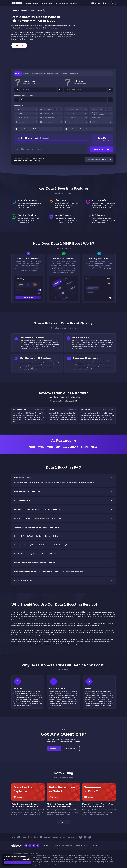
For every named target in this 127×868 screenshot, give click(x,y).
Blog (45, 845)
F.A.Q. (50, 845)
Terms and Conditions (82, 845)
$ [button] (113, 3)
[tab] (18, 74)
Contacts (57, 845)
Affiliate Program (67, 845)
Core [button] (23, 100)
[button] (63, 478)
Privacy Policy (96, 845)
